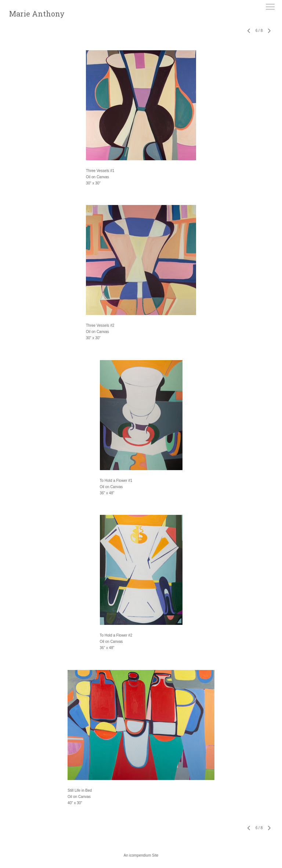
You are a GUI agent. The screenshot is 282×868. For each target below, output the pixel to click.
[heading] (37, 15)
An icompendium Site (141, 855)
